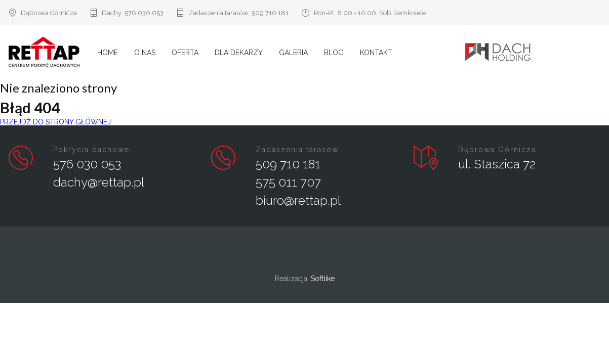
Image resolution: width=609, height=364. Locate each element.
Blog (334, 53)
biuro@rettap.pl (298, 200)
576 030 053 (144, 13)
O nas (145, 53)
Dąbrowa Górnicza (497, 150)
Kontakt (376, 53)
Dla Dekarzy (239, 53)
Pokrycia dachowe (91, 150)
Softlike (323, 279)
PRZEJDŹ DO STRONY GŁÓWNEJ (55, 122)
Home (108, 53)
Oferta (185, 53)
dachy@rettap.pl (99, 182)
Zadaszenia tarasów (297, 150)
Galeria (293, 53)
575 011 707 (288, 182)
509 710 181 (270, 13)
